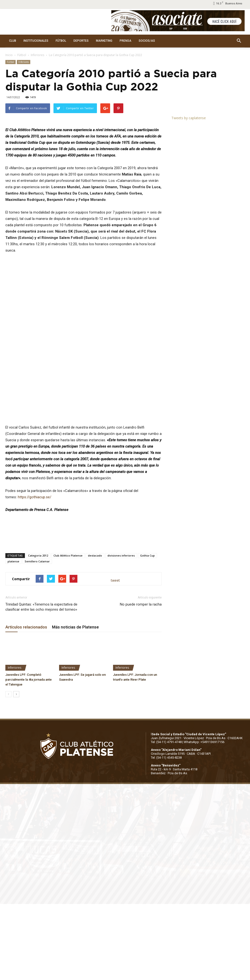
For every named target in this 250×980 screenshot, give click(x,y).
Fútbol (22, 55)
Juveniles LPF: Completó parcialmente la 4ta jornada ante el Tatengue (29, 756)
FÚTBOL (61, 41)
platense (13, 637)
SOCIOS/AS (147, 41)
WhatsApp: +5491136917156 (204, 818)
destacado (95, 632)
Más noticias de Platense (75, 703)
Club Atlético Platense (68, 632)
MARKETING (104, 41)
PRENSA (125, 41)
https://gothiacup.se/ (35, 573)
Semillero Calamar (37, 637)
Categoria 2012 (38, 632)
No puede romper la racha (141, 680)
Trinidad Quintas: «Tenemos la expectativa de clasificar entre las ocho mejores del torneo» (41, 683)
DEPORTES (81, 41)
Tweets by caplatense (189, 118)
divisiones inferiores (121, 632)
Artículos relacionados (26, 703)
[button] (239, 41)
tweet (115, 656)
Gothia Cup (147, 632)
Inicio (9, 55)
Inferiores (37, 55)
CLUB (13, 41)
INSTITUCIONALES (36, 41)
